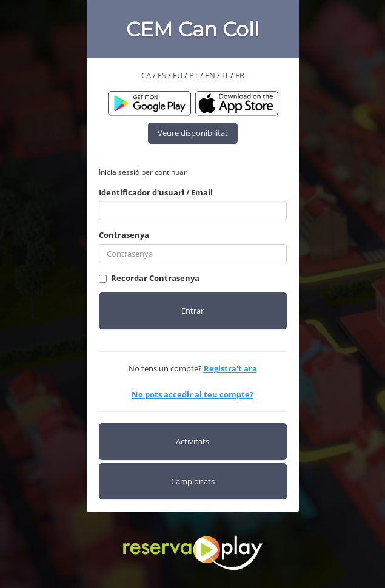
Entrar (192, 311)
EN (210, 75)
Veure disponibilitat (193, 133)
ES (162, 75)
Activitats (192, 441)
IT (225, 75)
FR (240, 75)
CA (146, 75)
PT (194, 75)
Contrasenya (124, 235)
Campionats (193, 481)
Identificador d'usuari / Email (156, 192)
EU (178, 75)
